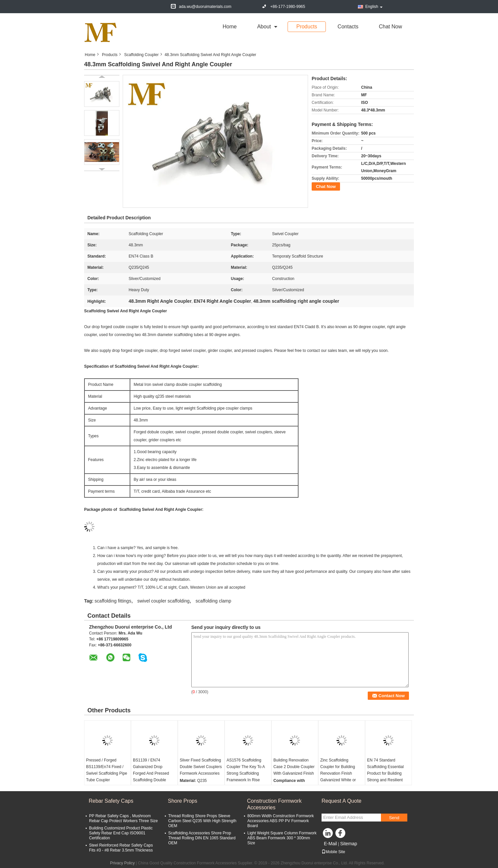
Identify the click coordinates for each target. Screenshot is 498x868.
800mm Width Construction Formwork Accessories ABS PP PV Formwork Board (280, 821)
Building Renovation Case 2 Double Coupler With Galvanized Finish (294, 767)
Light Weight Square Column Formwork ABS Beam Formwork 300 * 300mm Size (282, 838)
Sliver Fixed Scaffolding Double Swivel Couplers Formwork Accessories (201, 767)
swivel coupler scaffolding (163, 601)
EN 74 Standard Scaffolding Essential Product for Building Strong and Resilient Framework (385, 773)
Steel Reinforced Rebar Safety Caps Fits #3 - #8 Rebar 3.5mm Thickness (121, 848)
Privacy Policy (123, 863)
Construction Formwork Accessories (274, 804)
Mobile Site (333, 852)
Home (230, 27)
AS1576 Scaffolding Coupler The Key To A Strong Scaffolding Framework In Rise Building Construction (246, 773)
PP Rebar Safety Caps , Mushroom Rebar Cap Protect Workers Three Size (123, 818)
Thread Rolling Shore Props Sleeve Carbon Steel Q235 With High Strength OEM (202, 821)
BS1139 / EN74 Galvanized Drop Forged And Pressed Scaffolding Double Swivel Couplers (151, 773)
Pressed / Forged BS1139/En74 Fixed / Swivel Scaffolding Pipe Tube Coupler (107, 770)
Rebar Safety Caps (111, 801)
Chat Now (390, 27)
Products (307, 27)
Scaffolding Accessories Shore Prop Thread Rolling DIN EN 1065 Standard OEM (202, 838)
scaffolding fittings (113, 601)
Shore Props (183, 801)
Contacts (348, 27)
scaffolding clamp (213, 601)
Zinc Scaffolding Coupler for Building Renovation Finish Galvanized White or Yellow (338, 773)
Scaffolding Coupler (141, 55)
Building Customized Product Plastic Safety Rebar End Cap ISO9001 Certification (121, 833)
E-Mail (330, 844)
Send (394, 818)
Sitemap (348, 844)
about (264, 27)
